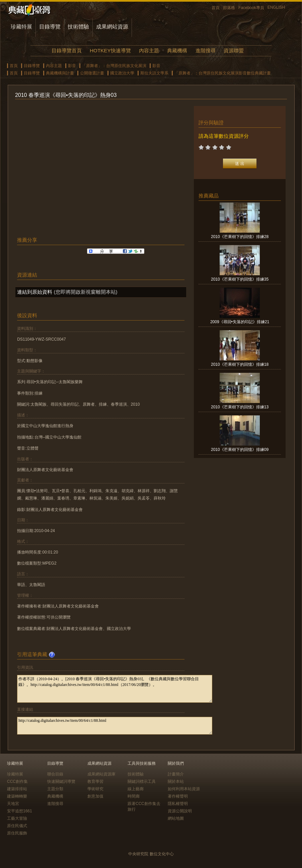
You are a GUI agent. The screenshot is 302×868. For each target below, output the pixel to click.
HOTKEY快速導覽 (110, 50)
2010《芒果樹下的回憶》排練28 (240, 237)
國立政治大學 (122, 73)
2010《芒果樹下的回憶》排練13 (240, 407)
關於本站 (176, 782)
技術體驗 (78, 27)
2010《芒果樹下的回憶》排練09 (240, 450)
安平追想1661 (20, 811)
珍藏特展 (21, 27)
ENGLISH (276, 7)
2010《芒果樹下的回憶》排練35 (240, 279)
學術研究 (95, 789)
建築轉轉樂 (17, 796)
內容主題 (149, 50)
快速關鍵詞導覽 (61, 782)
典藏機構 (177, 50)
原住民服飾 (17, 833)
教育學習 (95, 782)
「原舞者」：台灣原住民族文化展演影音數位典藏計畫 (223, 73)
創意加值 (95, 796)
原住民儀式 (17, 826)
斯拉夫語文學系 (154, 73)
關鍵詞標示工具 (142, 782)
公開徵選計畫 (92, 73)
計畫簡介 (176, 774)
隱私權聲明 (178, 804)
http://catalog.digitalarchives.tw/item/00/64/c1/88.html (115, 726)
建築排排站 (17, 789)
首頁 (216, 8)
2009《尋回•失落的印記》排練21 (240, 322)
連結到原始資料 (35, 292)
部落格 (229, 8)
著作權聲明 (178, 796)
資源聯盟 (234, 50)
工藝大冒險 (17, 818)
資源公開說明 (180, 811)
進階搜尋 (206, 50)
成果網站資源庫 (101, 774)
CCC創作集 (17, 782)
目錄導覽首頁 (67, 50)
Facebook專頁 (251, 8)
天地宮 (13, 804)
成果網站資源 (112, 27)
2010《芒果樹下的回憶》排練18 (240, 364)
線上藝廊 (136, 789)
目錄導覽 (50, 27)
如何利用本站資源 (184, 789)
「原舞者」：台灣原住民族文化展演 (114, 66)
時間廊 (134, 796)
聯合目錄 (55, 774)
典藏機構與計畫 (60, 73)
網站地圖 (176, 818)
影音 (72, 66)
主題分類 (55, 789)
